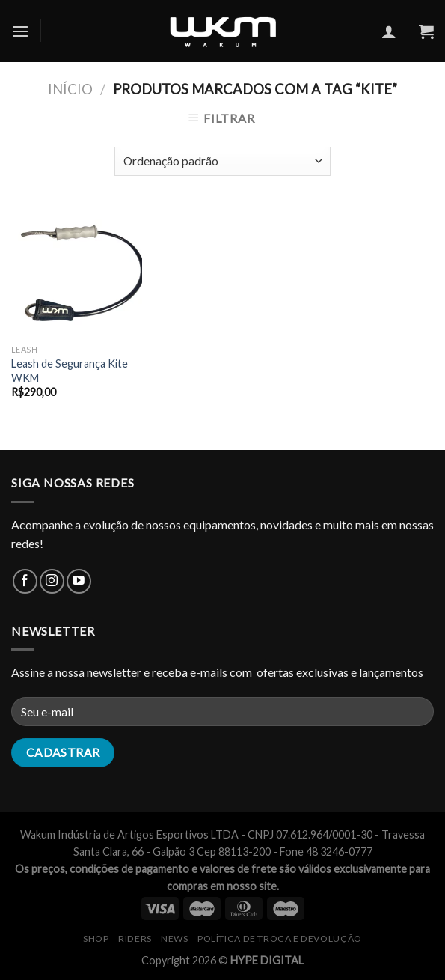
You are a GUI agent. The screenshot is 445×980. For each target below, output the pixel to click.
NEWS (174, 938)
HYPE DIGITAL (267, 960)
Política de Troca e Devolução (280, 938)
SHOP (96, 938)
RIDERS (135, 938)
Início (70, 89)
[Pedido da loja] (222, 161)
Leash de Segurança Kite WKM (70, 371)
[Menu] (20, 31)
